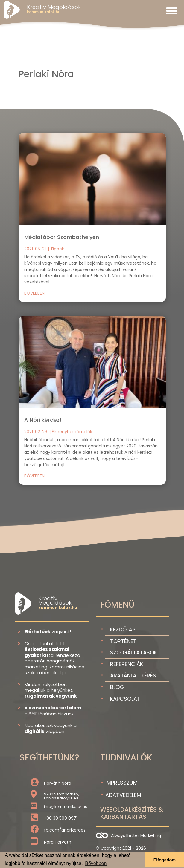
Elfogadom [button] (165, 860)
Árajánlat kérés (133, 675)
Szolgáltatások (134, 652)
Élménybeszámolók (72, 432)
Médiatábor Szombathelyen (62, 237)
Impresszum (121, 783)
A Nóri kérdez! (43, 420)
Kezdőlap (123, 629)
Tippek (57, 249)
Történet (123, 641)
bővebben (34, 293)
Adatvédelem (123, 795)
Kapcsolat (125, 699)
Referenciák (127, 664)
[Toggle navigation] (172, 11)
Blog (117, 687)
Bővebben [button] (96, 863)
